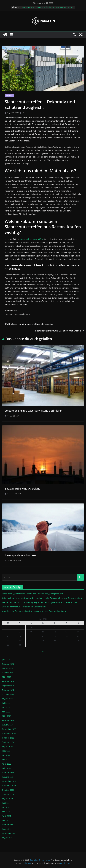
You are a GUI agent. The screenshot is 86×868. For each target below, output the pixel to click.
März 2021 (7, 820)
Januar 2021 (7, 829)
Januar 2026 (7, 668)
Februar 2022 (8, 773)
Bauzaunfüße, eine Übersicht (22, 489)
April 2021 (7, 816)
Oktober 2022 (8, 738)
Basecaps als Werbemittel (21, 555)
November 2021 (9, 786)
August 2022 (8, 746)
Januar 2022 (7, 777)
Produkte (9, 96)
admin (24, 113)
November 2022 (9, 733)
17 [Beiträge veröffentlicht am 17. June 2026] (31, 636)
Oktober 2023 (8, 694)
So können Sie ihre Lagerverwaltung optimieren (34, 411)
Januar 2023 (7, 725)
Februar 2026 (8, 664)
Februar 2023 (8, 720)
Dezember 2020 (9, 833)
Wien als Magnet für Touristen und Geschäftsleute (24, 607)
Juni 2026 (6, 660)
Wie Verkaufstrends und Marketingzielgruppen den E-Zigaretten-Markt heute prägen (39, 602)
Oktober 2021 (8, 790)
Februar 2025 (8, 681)
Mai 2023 (6, 712)
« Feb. (42, 652)
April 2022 (7, 764)
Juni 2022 (6, 755)
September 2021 (9, 794)
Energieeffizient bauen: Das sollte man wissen (60, 331)
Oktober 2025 (8, 673)
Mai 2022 (6, 759)
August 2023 (8, 699)
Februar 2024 (8, 690)
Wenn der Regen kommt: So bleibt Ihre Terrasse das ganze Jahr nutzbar (34, 594)
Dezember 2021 (9, 781)
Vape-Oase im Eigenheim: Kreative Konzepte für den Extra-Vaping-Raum (34, 611)
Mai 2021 (6, 812)
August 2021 (8, 799)
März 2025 (7, 677)
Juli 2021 (6, 803)
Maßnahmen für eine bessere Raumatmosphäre (28, 324)
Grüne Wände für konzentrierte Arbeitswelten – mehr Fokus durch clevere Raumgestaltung (42, 598)
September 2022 (9, 742)
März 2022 (7, 768)
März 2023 (7, 716)
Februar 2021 (8, 825)
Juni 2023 (6, 707)
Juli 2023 (6, 703)
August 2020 (8, 838)
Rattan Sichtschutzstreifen (31, 239)
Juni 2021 (6, 807)
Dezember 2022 (9, 729)
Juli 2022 (6, 751)
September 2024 (9, 686)
